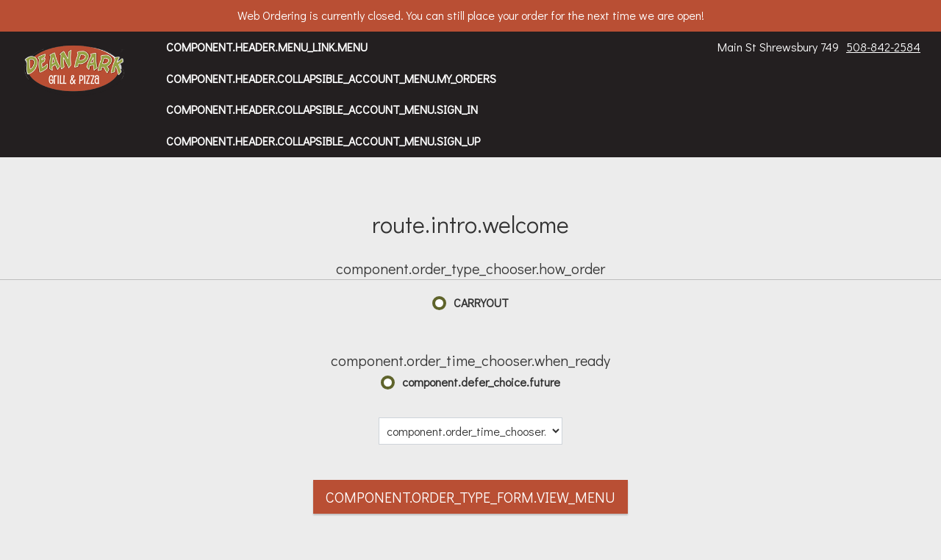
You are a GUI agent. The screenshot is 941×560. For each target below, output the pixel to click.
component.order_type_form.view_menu (470, 497)
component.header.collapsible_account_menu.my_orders (331, 78)
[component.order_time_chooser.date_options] (470, 431)
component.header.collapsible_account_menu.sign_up (323, 141)
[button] (75, 70)
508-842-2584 (883, 47)
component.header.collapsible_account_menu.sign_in (322, 109)
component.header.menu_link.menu (267, 47)
